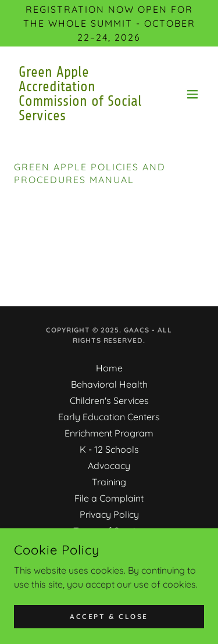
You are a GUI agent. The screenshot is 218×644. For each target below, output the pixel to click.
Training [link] (109, 482)
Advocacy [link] (109, 466)
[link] (81, 117)
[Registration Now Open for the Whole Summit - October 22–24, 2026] (109, 23)
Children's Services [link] (109, 400)
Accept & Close (109, 616)
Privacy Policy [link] (109, 514)
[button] (192, 94)
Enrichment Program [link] (109, 433)
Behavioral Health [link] (109, 384)
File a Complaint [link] (109, 498)
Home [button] (109, 368)
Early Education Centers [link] (109, 417)
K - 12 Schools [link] (109, 449)
